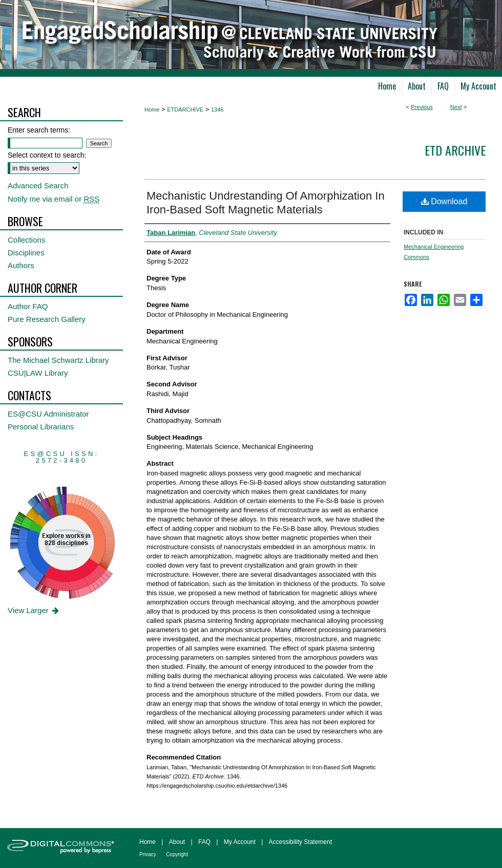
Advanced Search (38, 186)
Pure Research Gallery (47, 319)
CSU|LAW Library (38, 373)
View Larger (34, 610)
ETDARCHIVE (185, 110)
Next (456, 107)
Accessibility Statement (300, 842)
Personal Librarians (41, 427)
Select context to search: (47, 155)
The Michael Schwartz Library (58, 360)
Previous (422, 107)
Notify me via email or (54, 199)
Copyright (177, 854)
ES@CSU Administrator (48, 414)
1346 (217, 110)
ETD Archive (455, 150)
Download (444, 201)
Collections (26, 240)
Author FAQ (28, 306)
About (177, 842)
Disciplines (26, 253)
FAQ (204, 842)
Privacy (148, 854)
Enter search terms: (39, 130)
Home (152, 110)
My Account (240, 842)
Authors (21, 265)
